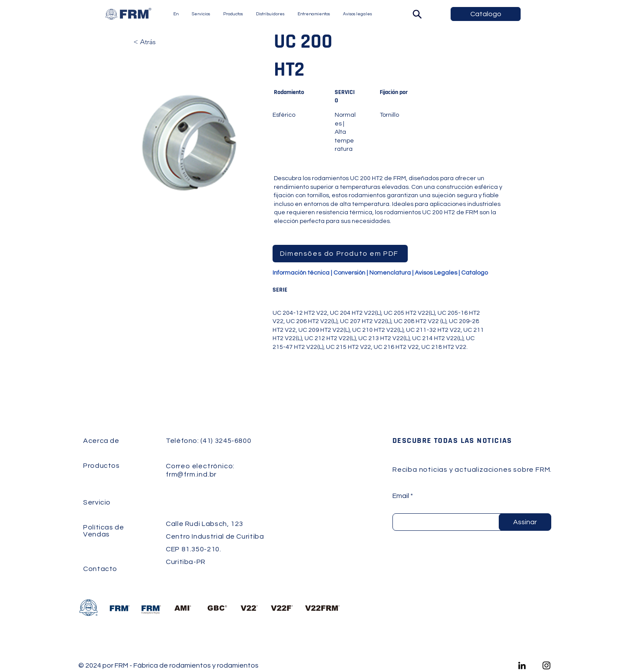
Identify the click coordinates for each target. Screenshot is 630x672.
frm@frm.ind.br (191, 474)
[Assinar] (525, 522)
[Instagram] (546, 665)
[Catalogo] (486, 14)
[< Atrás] (162, 42)
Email (401, 496)
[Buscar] (417, 14)
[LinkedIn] (522, 665)
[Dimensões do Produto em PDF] (340, 254)
